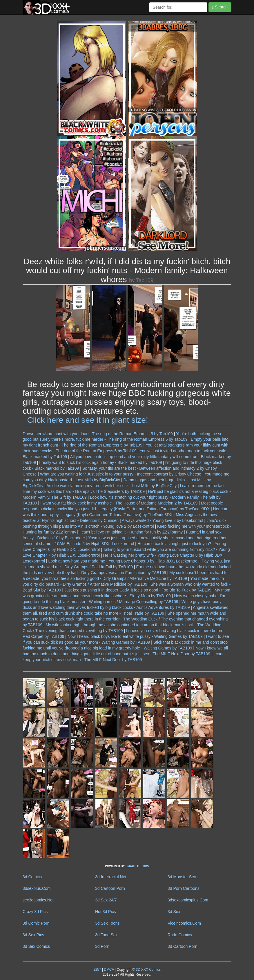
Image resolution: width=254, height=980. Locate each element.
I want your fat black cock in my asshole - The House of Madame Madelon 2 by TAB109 (119, 503)
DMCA (109, 970)
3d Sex (174, 912)
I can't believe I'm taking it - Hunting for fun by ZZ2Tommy (131, 532)
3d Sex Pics (33, 935)
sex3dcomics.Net (38, 900)
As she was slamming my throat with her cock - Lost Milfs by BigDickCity (111, 486)
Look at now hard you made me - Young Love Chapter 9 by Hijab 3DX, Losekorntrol (123, 561)
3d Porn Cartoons (184, 888)
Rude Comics (180, 935)
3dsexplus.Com (37, 888)
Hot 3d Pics (106, 912)
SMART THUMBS (137, 866)
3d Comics (32, 877)
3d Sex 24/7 (106, 900)
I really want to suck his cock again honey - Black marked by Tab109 (100, 462)
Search (220, 7)
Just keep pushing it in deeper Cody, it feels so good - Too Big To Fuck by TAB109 (138, 590)
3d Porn (102, 946)
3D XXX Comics (148, 970)
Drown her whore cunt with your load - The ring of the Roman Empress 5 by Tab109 (98, 434)
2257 (97, 970)
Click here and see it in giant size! (88, 420)
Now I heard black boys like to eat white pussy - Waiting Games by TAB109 (135, 636)
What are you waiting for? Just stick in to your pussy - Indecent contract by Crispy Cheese (121, 474)
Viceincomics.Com (184, 923)
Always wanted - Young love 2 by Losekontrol (163, 520)
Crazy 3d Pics (35, 912)
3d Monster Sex (182, 877)
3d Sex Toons (107, 923)
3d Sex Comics (36, 946)
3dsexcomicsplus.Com (188, 900)
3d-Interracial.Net (111, 877)
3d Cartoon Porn (110, 888)
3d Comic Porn (36, 923)
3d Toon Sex (106, 935)
